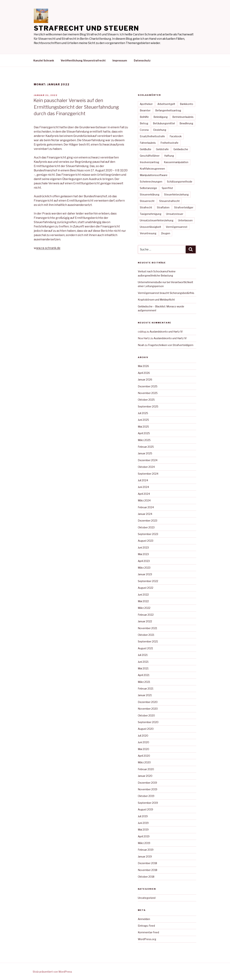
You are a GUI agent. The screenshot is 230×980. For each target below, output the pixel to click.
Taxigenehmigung (151, 214)
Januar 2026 (145, 380)
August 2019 (145, 809)
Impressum (120, 60)
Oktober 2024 (146, 467)
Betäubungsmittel (164, 123)
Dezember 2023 (148, 521)
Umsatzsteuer (175, 214)
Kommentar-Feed (148, 932)
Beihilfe (144, 117)
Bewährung (186, 123)
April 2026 (144, 373)
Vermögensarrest (177, 227)
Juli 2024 (143, 480)
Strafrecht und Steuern (87, 28)
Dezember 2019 (147, 783)
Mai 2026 (143, 366)
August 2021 (145, 648)
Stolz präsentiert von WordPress (52, 972)
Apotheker (146, 104)
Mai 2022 (143, 601)
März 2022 (144, 608)
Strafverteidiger (184, 207)
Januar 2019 (145, 856)
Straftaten (163, 207)
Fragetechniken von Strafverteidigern (171, 345)
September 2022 (148, 581)
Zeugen (166, 233)
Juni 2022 (143, 595)
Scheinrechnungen (151, 182)
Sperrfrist (167, 188)
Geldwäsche (181, 149)
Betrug (144, 123)
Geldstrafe (162, 149)
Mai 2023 (143, 554)
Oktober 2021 (146, 635)
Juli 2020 (143, 736)
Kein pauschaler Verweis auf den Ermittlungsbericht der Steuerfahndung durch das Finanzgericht (76, 107)
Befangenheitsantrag (168, 110)
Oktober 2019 (146, 796)
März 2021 (144, 682)
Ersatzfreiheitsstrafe (152, 136)
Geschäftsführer (150, 156)
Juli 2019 (143, 816)
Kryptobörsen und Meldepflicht (156, 300)
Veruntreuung (148, 233)
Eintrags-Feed (146, 926)
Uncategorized (147, 898)
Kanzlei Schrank (44, 60)
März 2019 (144, 843)
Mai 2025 (143, 427)
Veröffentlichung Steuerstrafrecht (83, 60)
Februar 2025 (146, 447)
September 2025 (148, 406)
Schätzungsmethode (180, 182)
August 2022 (146, 588)
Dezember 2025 (148, 386)
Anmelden (144, 919)
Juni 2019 (143, 823)
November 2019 (148, 789)
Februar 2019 (146, 850)
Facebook (176, 136)
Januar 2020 (145, 776)
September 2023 (148, 534)
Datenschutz (142, 60)
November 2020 (148, 709)
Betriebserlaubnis (183, 117)
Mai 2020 (143, 749)
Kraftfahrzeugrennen (152, 169)
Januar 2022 (145, 621)
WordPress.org (147, 939)
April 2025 (144, 433)
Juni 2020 (143, 742)
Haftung (169, 156)
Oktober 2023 (146, 527)
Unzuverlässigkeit (150, 227)
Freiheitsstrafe (169, 143)
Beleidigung (161, 117)
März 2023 (144, 568)
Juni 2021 (143, 662)
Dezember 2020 (148, 702)
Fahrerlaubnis (148, 143)
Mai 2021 (143, 668)
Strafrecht (146, 207)
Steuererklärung (150, 194)
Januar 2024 (145, 514)
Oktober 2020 (146, 715)
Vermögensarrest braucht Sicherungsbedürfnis (166, 293)
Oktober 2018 (146, 877)
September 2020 (148, 722)
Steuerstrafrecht (169, 201)
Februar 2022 (146, 615)
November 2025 (148, 393)
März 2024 (144, 500)
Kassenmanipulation (176, 162)
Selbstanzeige (148, 188)
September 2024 (148, 474)
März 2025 (144, 440)
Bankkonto (187, 104)
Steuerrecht (147, 201)
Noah (141, 345)
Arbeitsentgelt (166, 104)
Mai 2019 (143, 830)
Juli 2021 (143, 655)
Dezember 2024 (148, 460)
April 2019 (144, 836)
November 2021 (147, 628)
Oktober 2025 (146, 400)
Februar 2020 (146, 769)
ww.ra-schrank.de (48, 248)
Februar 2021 (146, 689)
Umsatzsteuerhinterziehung (157, 220)
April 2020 (144, 756)
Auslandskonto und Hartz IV (166, 332)
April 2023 (144, 561)
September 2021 (148, 641)
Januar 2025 (145, 453)
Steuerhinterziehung (176, 194)
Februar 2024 (146, 507)
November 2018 (148, 870)
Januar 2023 (145, 574)
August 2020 (146, 729)
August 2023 (146, 541)
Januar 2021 (145, 695)
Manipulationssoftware (154, 175)
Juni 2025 (143, 420)
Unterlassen (185, 220)
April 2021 (144, 675)
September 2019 (148, 803)
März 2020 (144, 762)
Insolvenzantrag (149, 162)
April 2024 (144, 494)
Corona (144, 130)
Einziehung (160, 130)
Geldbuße (146, 149)
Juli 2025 (143, 413)
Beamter (145, 110)
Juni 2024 (143, 487)
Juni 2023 (143, 547)
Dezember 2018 (147, 863)
